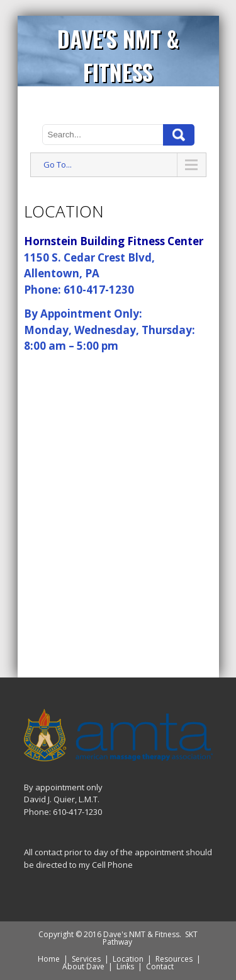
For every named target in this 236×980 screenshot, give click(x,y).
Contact (160, 966)
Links (125, 966)
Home (49, 959)
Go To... (58, 164)
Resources (174, 959)
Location (128, 959)
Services (86, 959)
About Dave (83, 966)
